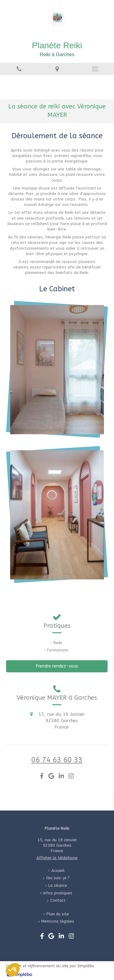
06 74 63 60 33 (57, 760)
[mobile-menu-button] (95, 69)
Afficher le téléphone (57, 858)
